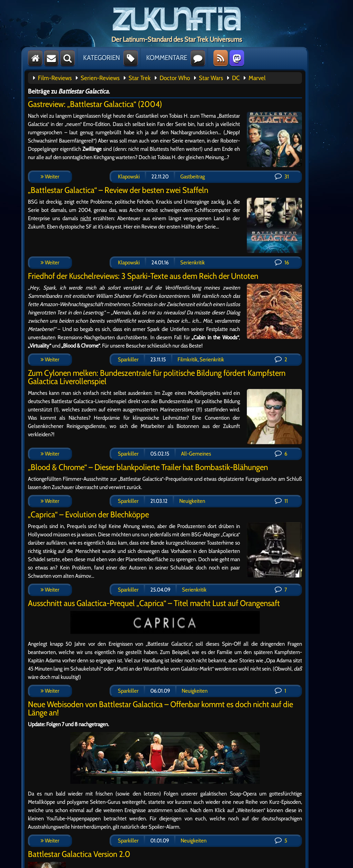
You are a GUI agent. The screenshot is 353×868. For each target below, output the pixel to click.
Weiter (50, 177)
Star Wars (211, 78)
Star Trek (140, 78)
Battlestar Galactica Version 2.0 (79, 854)
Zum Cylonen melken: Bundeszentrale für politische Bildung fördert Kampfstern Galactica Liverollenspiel (157, 377)
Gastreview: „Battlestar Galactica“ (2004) (95, 104)
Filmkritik (188, 359)
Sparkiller (128, 359)
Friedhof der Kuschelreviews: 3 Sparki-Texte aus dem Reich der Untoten (143, 276)
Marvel (257, 78)
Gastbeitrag (193, 177)
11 (281, 501)
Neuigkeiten (192, 501)
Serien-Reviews (100, 78)
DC (236, 78)
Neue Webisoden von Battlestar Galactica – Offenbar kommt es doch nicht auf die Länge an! (160, 708)
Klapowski (129, 177)
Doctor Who (175, 78)
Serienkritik (193, 262)
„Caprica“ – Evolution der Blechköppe (88, 514)
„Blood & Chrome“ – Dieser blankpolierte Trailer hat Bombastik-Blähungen (148, 467)
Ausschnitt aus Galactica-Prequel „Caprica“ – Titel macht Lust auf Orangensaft (154, 603)
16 (282, 262)
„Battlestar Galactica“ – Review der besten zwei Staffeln (118, 190)
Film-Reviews (55, 78)
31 (282, 177)
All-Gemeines (196, 454)
